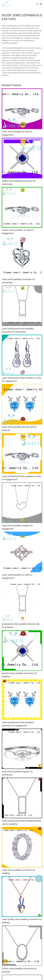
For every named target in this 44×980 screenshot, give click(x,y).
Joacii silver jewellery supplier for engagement (17, 527)
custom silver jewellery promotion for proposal (19, 970)
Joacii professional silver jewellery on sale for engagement (21, 379)
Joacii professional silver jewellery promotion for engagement (18, 724)
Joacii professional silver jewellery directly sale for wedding (21, 822)
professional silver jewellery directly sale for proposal (21, 626)
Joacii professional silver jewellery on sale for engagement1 (21, 478)
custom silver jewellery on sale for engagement (18, 232)
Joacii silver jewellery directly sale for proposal (19, 429)
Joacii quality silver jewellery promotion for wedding (22, 921)
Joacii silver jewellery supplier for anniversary (17, 773)
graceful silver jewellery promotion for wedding (19, 675)
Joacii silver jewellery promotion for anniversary (18, 281)
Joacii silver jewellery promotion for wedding (18, 872)
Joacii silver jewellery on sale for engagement (17, 133)
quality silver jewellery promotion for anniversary (19, 182)
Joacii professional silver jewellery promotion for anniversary (18, 330)
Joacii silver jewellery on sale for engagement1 (17, 576)
